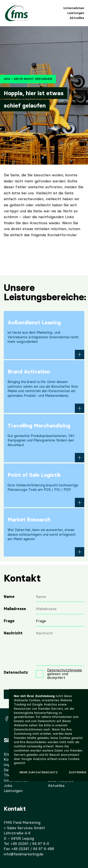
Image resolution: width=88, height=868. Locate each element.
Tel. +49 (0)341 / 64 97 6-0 (26, 844)
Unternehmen (74, 8)
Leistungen (76, 13)
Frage (9, 621)
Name (9, 597)
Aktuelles (77, 18)
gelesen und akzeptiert (65, 674)
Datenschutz (16, 672)
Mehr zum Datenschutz (39, 772)
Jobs (8, 786)
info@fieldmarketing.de (24, 854)
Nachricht (13, 633)
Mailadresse (15, 609)
